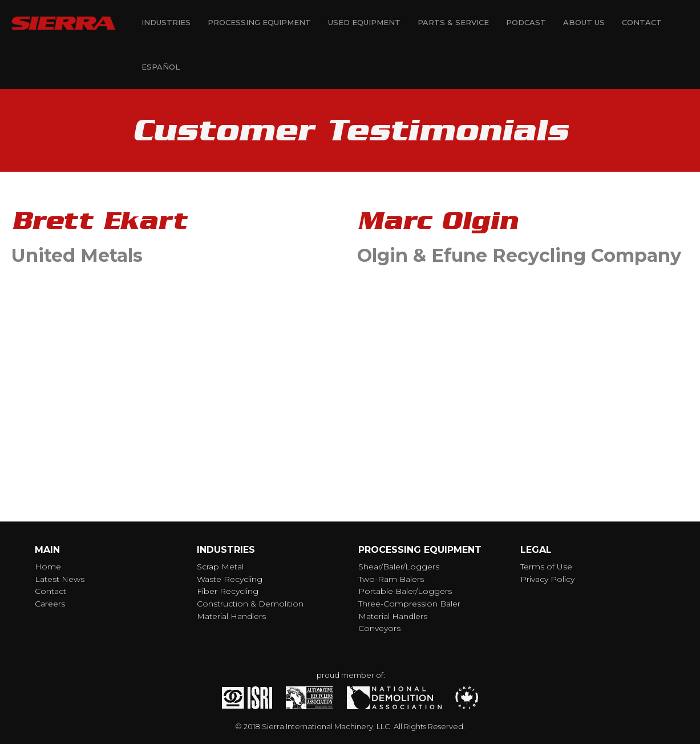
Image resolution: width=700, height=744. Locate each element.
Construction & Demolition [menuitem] (250, 604)
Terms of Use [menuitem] (546, 567)
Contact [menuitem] (642, 22)
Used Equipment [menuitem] (364, 22)
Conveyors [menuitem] (379, 628)
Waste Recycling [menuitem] (230, 579)
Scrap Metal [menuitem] (220, 567)
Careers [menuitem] (50, 604)
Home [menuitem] (48, 567)
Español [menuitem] (161, 67)
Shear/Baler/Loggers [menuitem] (399, 567)
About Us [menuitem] (584, 22)
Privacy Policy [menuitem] (547, 579)
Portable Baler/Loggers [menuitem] (405, 591)
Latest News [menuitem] (60, 579)
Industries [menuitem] (166, 22)
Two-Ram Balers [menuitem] (391, 579)
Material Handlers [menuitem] (231, 616)
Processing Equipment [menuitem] (259, 22)
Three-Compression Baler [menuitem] (409, 604)
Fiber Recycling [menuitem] (228, 591)
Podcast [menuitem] (526, 22)
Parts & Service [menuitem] (453, 22)
